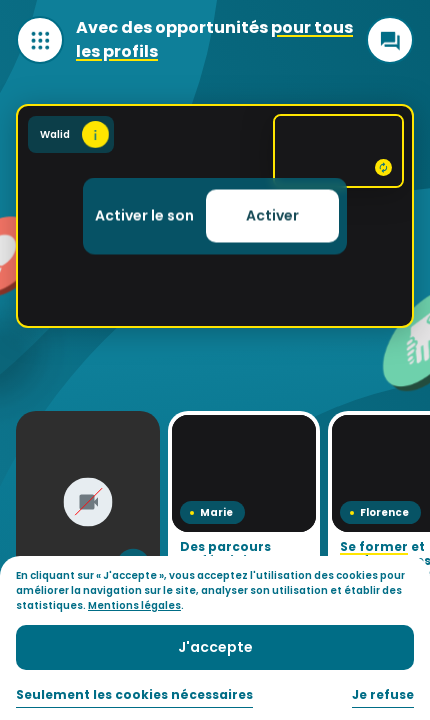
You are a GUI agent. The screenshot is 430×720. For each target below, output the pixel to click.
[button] (272, 216)
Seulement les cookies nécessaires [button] (134, 694)
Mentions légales (134, 605)
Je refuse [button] (383, 694)
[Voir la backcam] (338, 151)
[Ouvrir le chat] (390, 40)
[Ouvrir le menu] (40, 40)
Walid (74, 134)
